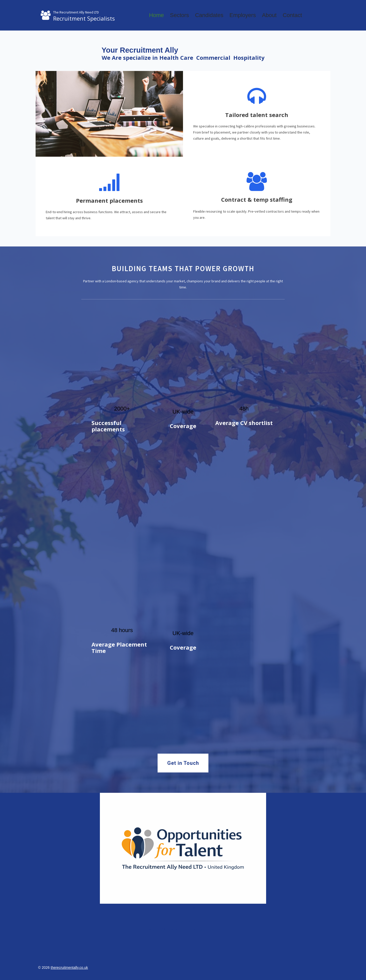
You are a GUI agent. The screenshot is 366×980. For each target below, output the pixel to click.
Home (156, 15)
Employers (243, 15)
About (269, 15)
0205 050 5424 (183, 922)
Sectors (180, 15)
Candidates (209, 15)
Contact (292, 15)
